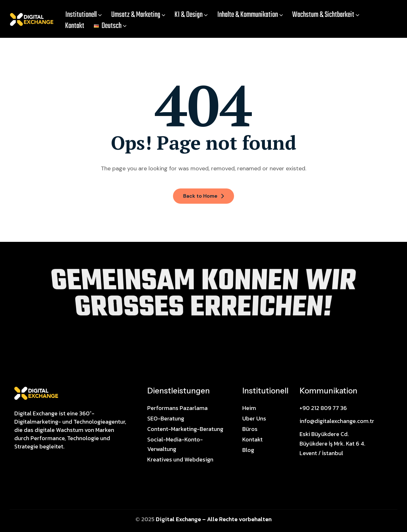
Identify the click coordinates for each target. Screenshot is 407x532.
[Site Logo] (36, 393)
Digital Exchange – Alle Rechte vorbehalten (214, 519)
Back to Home (203, 196)
